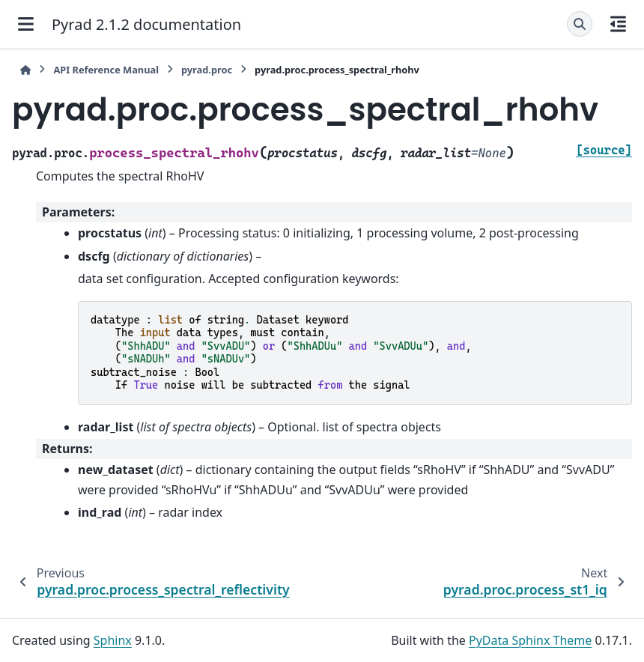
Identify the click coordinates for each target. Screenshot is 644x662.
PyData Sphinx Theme (530, 640)
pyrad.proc (207, 70)
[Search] (580, 24)
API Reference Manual (106, 70)
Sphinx (113, 640)
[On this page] (618, 24)
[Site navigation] (26, 24)
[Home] (25, 70)
